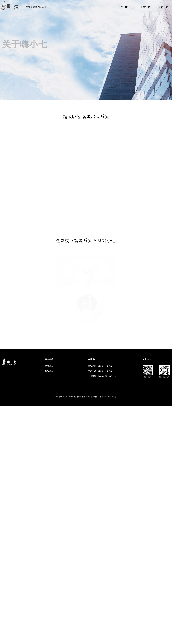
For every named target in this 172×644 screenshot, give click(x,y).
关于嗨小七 (126, 7)
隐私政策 (49, 366)
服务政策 (49, 371)
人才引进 (163, 7)
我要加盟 (145, 7)
